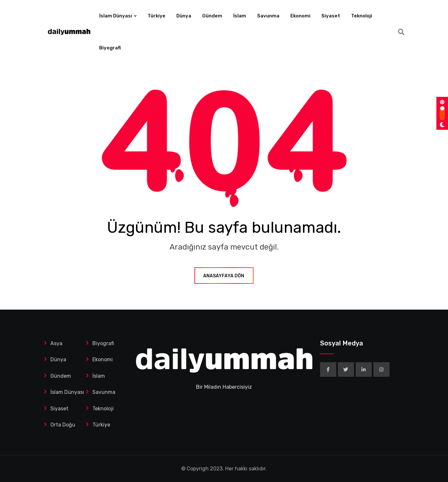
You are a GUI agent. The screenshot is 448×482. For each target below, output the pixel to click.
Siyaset (331, 16)
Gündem (212, 16)
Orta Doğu (63, 425)
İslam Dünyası (116, 16)
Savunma (268, 16)
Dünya (184, 16)
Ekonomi (300, 16)
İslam (240, 16)
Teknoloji (362, 16)
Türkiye (156, 16)
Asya (56, 343)
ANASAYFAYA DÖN (224, 276)
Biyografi (110, 48)
